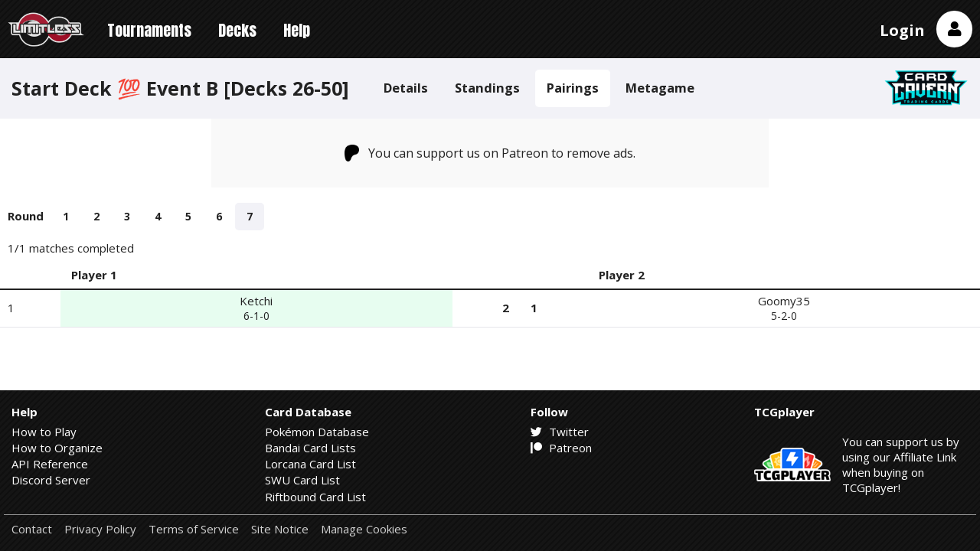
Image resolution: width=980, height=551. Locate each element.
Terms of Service (194, 529)
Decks (237, 30)
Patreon (561, 448)
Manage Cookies (364, 529)
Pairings (573, 88)
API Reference (50, 464)
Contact (32, 529)
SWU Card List (302, 480)
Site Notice (280, 529)
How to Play (44, 432)
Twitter (560, 432)
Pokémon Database (317, 432)
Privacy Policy (100, 529)
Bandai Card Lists (310, 448)
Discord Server (51, 480)
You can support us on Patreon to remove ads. (490, 153)
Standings (487, 88)
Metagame (660, 88)
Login (902, 30)
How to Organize (57, 448)
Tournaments (149, 30)
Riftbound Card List (315, 497)
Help (297, 30)
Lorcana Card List (310, 464)
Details (406, 88)
